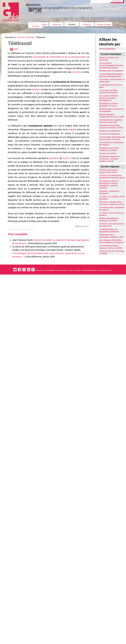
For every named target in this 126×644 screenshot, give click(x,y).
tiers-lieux (84, 76)
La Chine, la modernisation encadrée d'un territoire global (112, 177)
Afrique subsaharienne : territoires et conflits (109, 219)
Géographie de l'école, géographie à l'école (109, 105)
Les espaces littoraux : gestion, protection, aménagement (109, 98)
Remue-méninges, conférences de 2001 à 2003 (112, 116)
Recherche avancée (89, 293)
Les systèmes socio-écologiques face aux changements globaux (111, 65)
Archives (78, 293)
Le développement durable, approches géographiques (111, 75)
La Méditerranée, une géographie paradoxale (109, 230)
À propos (36, 26)
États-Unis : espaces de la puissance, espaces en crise (111, 203)
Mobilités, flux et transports (111, 71)
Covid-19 (67, 172)
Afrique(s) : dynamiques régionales (109, 192)
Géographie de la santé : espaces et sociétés (109, 149)
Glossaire (72, 24)
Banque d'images (104, 24)
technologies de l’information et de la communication (59, 59)
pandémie (54, 172)
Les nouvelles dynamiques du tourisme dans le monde (112, 138)
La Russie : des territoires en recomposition (112, 225)
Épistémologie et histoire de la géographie (111, 110)
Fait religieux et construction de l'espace (111, 144)
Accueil (24, 38)
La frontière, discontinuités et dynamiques (112, 81)
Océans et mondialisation (110, 131)
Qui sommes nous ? (105, 293)
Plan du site (40, 293)
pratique (45, 96)
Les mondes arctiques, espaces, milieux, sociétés (111, 247)
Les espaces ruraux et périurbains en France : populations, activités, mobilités (109, 184)
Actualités (87, 24)
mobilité (72, 140)
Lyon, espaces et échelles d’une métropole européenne (111, 241)
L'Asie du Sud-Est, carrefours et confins (112, 252)
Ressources (57, 24)
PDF (17, 51)
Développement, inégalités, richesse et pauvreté (111, 121)
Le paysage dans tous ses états (111, 86)
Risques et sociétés (108, 153)
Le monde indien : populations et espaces (112, 209)
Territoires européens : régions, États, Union (109, 171)
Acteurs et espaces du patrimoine (109, 59)
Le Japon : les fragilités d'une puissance (112, 198)
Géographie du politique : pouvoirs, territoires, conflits (111, 126)
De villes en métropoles (109, 134)
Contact (71, 293)
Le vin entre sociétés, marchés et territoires (108, 92)
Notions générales (107, 49)
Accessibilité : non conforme (56, 293)
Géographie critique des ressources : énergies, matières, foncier (109, 159)
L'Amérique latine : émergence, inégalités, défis (111, 236)
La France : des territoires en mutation (111, 214)
